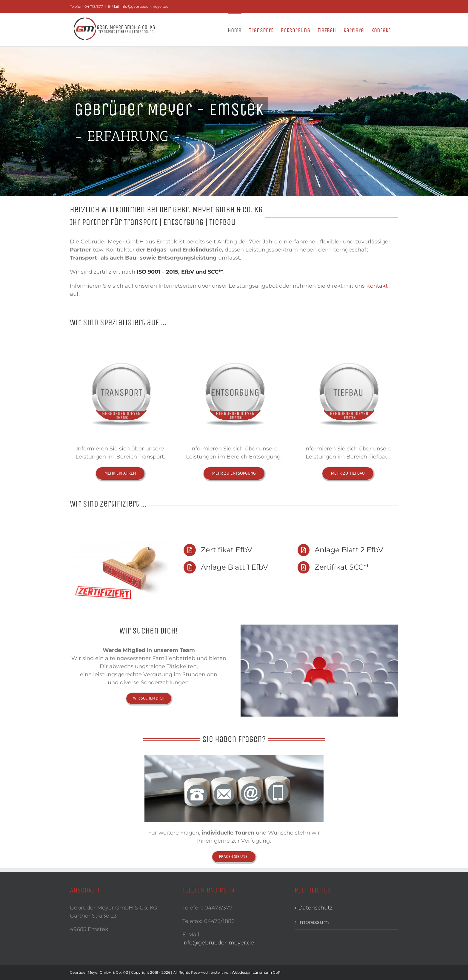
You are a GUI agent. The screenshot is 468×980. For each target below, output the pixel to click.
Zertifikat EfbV (227, 550)
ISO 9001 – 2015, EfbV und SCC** (180, 272)
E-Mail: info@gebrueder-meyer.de (138, 6)
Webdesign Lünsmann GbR (256, 972)
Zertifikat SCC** (342, 567)
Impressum (314, 922)
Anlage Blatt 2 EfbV (349, 550)
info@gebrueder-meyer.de (218, 943)
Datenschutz (315, 908)
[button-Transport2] (120, 347)
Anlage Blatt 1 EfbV (234, 567)
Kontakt (377, 286)
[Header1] (234, 121)
